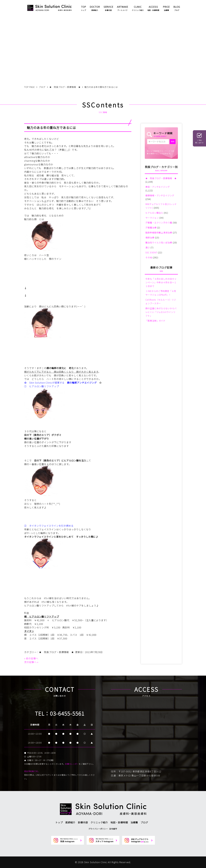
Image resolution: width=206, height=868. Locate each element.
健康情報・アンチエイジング (160, 195)
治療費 (134, 822)
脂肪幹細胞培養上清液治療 (159, 233)
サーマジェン (152, 218)
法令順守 (113, 829)
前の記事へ (32, 658)
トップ (59, 822)
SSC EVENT (151, 252)
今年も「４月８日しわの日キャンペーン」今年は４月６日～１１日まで (161, 282)
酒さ (148, 247)
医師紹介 (70, 822)
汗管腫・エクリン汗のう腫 (159, 223)
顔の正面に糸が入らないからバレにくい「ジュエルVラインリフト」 (161, 312)
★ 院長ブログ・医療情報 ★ (56, 652)
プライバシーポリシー (98, 829)
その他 (149, 257)
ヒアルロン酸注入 (154, 213)
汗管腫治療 (151, 228)
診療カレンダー (72, 764)
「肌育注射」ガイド (155, 321)
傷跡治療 (150, 237)
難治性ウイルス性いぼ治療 (159, 242)
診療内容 (83, 822)
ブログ (144, 822)
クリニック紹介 (99, 822)
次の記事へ (30, 662)
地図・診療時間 (119, 822)
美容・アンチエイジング (158, 187)
